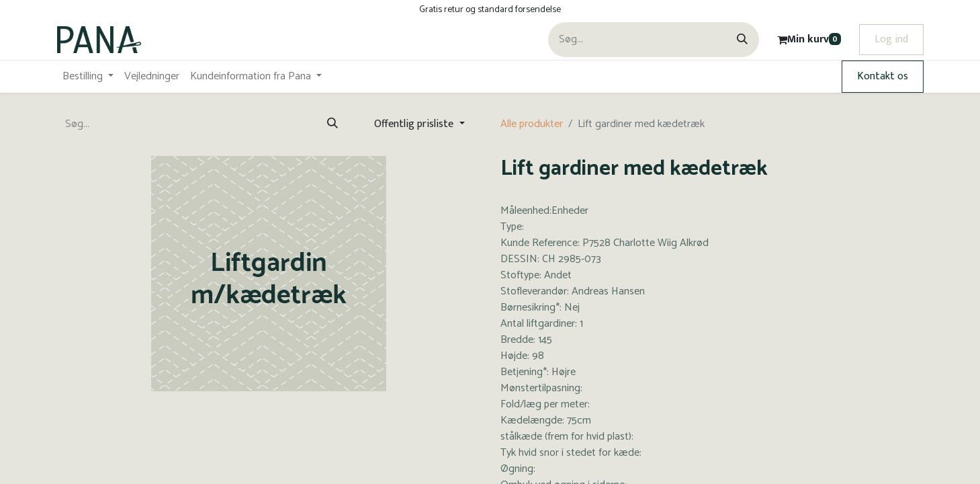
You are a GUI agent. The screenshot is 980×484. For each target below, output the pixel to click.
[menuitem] (88, 77)
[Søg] (742, 40)
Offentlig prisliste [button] (415, 124)
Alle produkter (532, 124)
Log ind (891, 39)
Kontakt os (883, 76)
